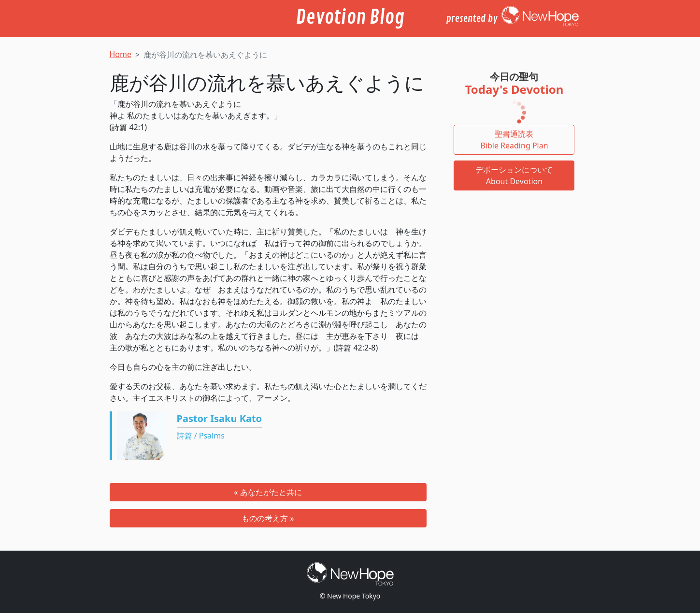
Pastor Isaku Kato (220, 418)
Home (121, 54)
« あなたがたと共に (268, 492)
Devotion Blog (350, 17)
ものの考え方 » (268, 518)
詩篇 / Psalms (201, 436)
